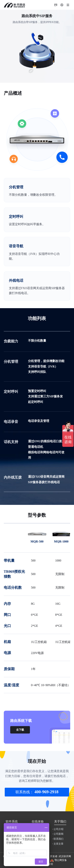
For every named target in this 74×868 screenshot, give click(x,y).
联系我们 (58, 839)
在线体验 (38, 821)
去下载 (20, 730)
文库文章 (58, 844)
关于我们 (60, 821)
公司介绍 (58, 829)
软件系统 (12, 821)
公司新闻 (58, 834)
